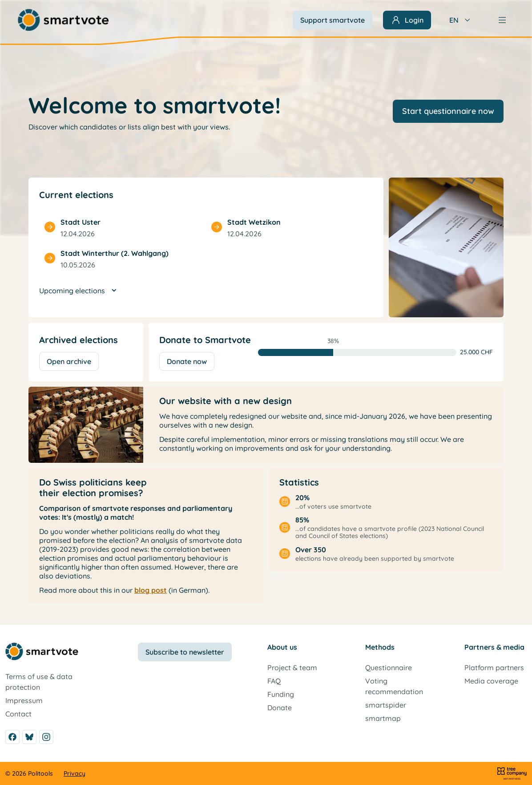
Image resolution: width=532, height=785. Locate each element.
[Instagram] (46, 737)
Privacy (75, 773)
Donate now (187, 361)
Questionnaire (389, 668)
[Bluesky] (29, 737)
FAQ (274, 681)
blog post (151, 590)
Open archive (69, 361)
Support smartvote (332, 20)
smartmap (383, 718)
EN (461, 20)
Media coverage (491, 681)
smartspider (386, 705)
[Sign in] (407, 20)
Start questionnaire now (448, 111)
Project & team (292, 668)
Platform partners (494, 668)
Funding (281, 694)
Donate (280, 708)
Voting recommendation (394, 686)
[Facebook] (12, 737)
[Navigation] (502, 20)
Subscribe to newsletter (185, 652)
